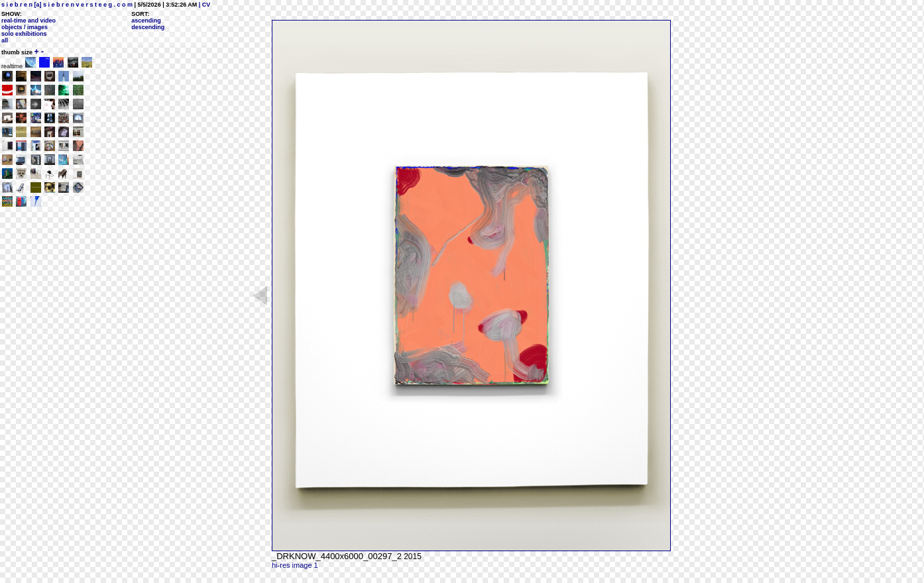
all (5, 40)
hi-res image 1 (295, 565)
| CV (203, 5)
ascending (146, 21)
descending (148, 27)
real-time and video (29, 21)
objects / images (25, 27)
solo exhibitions (24, 34)
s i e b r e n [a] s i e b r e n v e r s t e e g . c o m (67, 5)
